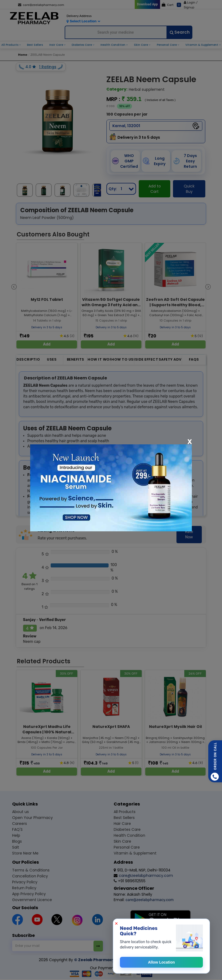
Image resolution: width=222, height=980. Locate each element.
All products (125, 812)
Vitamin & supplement (135, 853)
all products (10, 45)
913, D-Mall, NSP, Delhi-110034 (142, 870)
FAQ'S (17, 829)
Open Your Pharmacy (32, 818)
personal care (167, 45)
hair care (57, 45)
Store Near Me (25, 853)
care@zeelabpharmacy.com (41, 5)
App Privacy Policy (29, 894)
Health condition (129, 835)
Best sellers (124, 818)
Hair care (122, 824)
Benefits (76, 359)
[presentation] (14, 286)
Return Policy (24, 888)
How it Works (99, 359)
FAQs (194, 359)
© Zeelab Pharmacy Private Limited (110, 960)
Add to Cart (155, 189)
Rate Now (189, 534)
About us (20, 812)
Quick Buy (189, 189)
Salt (16, 847)
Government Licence (32, 900)
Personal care (127, 847)
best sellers (35, 45)
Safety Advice (170, 359)
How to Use (123, 359)
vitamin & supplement (202, 45)
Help (16, 835)
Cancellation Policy (30, 876)
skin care (141, 45)
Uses (52, 359)
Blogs (17, 841)
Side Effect (147, 359)
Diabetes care (127, 829)
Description (28, 359)
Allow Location (161, 962)
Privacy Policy (25, 882)
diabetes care (82, 45)
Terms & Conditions (31, 870)
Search (180, 32)
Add (47, 344)
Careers (20, 824)
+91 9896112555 (130, 881)
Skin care (122, 841)
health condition (113, 45)
